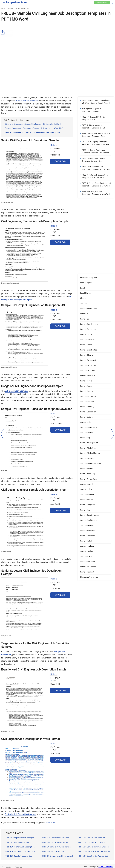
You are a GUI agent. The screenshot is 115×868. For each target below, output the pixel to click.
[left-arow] (2, 434)
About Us (18, 867)
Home (3, 8)
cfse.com (4, 471)
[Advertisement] (57, 40)
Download (60, 161)
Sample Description (22, 8)
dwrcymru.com (6, 636)
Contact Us (7, 867)
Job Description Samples (26, 101)
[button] (112, 2)
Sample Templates (106, 867)
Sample (10, 8)
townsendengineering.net (10, 283)
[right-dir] (113, 434)
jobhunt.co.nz (6, 552)
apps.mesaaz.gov (7, 202)
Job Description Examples (17, 391)
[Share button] (3, 32)
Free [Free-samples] (102, 3)
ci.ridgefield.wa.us (7, 801)
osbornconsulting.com (9, 367)
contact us (50, 823)
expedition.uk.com (8, 731)
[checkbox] (4, 2)
